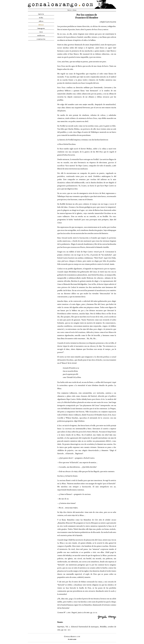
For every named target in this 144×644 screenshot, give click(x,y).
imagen (41, 28)
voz (41, 32)
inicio (41, 14)
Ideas (75, 10)
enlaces (41, 35)
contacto (41, 39)
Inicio (69, 10)
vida (41, 18)
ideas (41, 25)
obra (41, 21)
